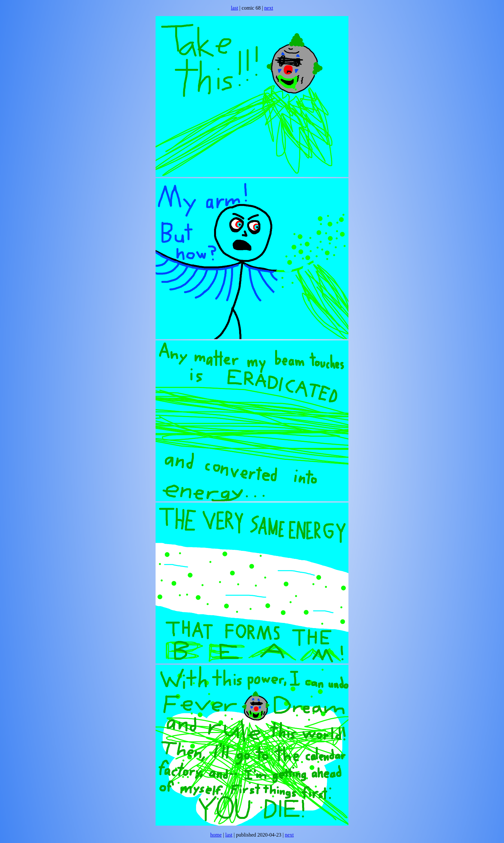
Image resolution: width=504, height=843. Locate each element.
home (216, 835)
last (234, 8)
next (269, 8)
